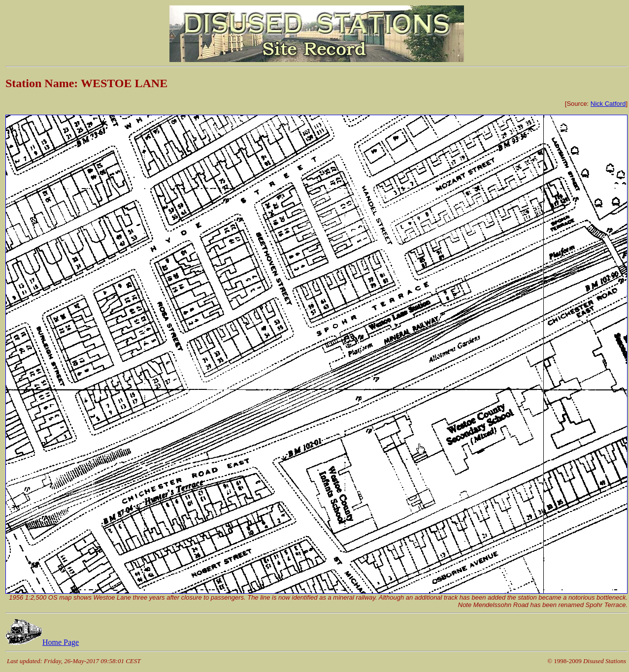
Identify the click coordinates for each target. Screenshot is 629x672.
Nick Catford (608, 104)
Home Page (42, 642)
